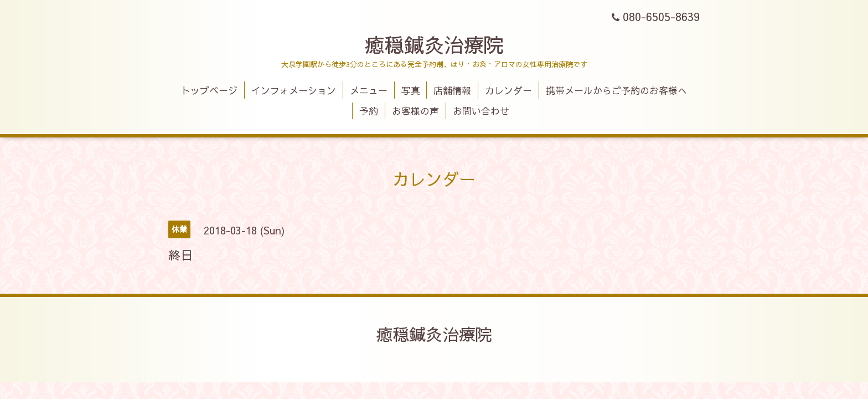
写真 (411, 90)
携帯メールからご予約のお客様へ (616, 90)
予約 (369, 111)
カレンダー (508, 90)
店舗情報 (452, 90)
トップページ (209, 90)
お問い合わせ (481, 111)
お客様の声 (415, 111)
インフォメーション (294, 90)
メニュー (369, 90)
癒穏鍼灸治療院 (434, 44)
